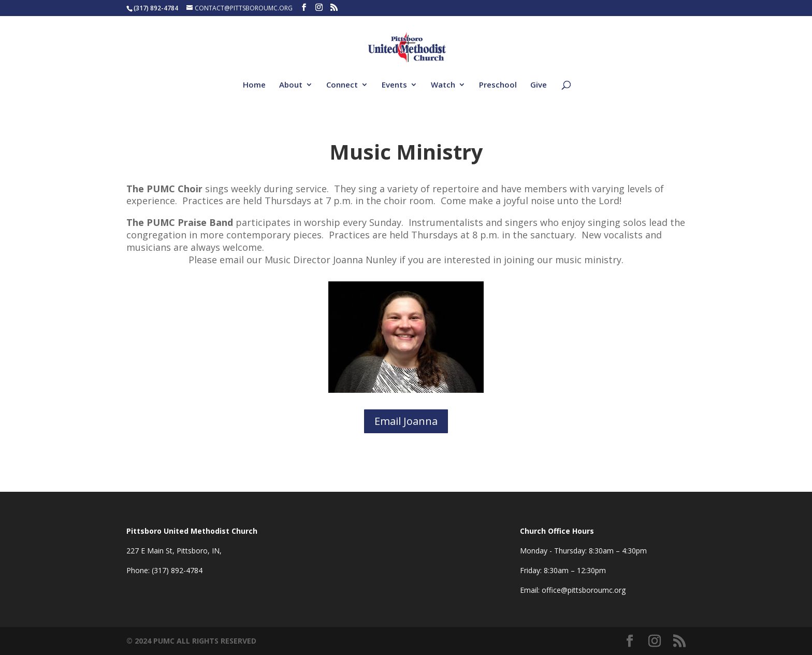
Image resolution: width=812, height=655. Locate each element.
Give (539, 85)
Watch (443, 85)
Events (394, 85)
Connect (342, 85)
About (291, 85)
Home (254, 85)
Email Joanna (406, 421)
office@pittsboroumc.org (584, 590)
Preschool (498, 85)
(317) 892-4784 (177, 570)
